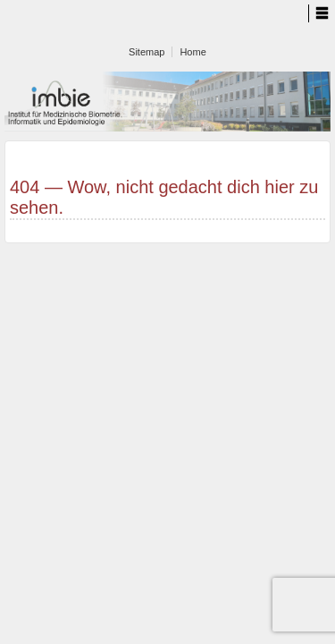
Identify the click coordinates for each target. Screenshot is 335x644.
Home (193, 52)
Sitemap (147, 52)
